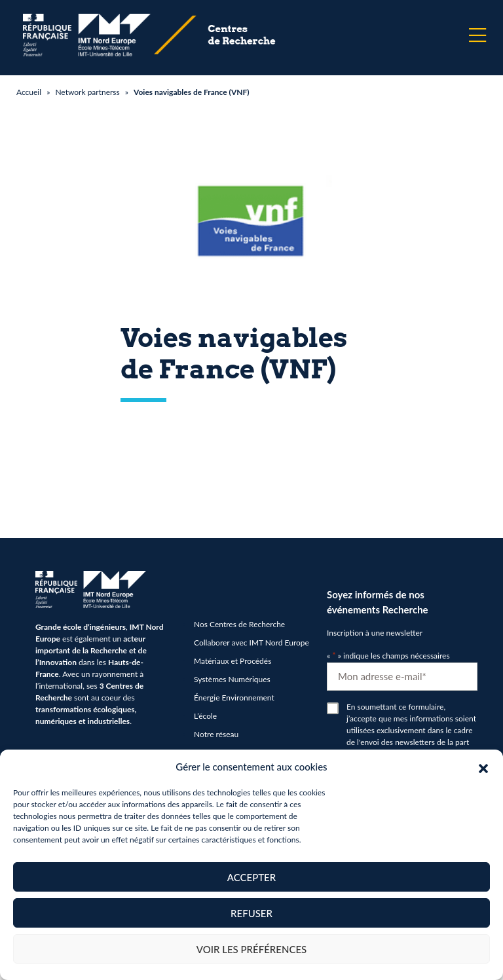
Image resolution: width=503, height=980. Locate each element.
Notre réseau (216, 734)
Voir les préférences (252, 949)
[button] (483, 767)
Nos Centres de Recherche (239, 624)
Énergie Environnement (234, 698)
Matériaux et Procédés (233, 661)
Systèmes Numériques (232, 679)
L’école (205, 716)
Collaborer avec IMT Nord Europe (251, 643)
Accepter (251, 877)
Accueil (29, 92)
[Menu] (477, 35)
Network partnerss (87, 92)
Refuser (251, 913)
